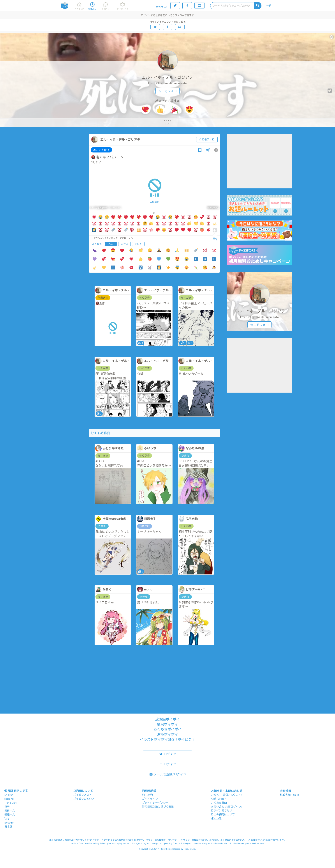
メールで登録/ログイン (168, 774)
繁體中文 (10, 814)
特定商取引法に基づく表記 (158, 807)
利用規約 (147, 795)
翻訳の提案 (21, 791)
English (9, 795)
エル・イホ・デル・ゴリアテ (167, 77)
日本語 (8, 826)
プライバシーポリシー (155, 803)
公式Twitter (218, 799)
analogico (175, 849)
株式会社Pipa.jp (289, 795)
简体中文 (10, 810)
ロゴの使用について (223, 814)
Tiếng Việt (11, 803)
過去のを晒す (101, 150)
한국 (7, 807)
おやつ (124, 244)
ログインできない (222, 810)
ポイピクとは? (82, 795)
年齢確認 (154, 202)
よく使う (97, 244)
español (9, 799)
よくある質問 (219, 803)
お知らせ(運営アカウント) (227, 795)
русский (9, 823)
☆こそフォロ (167, 91)
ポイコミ (216, 818)
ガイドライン (150, 799)
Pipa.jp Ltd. (190, 849)
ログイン (167, 754)
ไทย (7, 819)
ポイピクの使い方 (84, 799)
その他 (138, 244)
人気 (111, 244)
